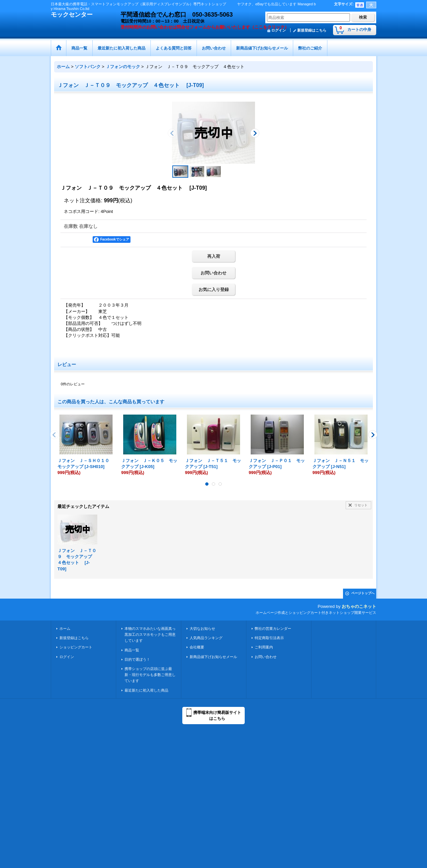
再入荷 (214, 256)
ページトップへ (363, 593)
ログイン (67, 657)
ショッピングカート (76, 647)
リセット (361, 505)
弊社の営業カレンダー (273, 628)
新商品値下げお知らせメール (213, 657)
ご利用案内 (264, 647)
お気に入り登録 (214, 289)
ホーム (65, 628)
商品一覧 (132, 650)
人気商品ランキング (206, 638)
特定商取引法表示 (269, 638)
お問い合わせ (213, 273)
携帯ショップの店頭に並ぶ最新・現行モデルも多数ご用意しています (150, 675)
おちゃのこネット (359, 606)
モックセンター (72, 15)
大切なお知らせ (202, 628)
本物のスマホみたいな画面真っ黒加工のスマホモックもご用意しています (150, 634)
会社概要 (197, 647)
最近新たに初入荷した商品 (146, 690)
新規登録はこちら (312, 30)
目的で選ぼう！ (137, 659)
